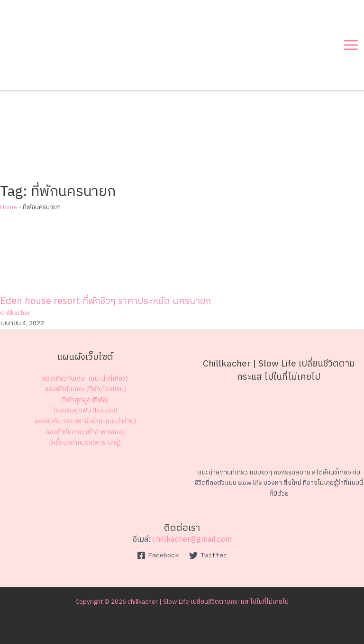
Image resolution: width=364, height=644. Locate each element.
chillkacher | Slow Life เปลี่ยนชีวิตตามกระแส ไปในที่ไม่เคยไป (208, 602)
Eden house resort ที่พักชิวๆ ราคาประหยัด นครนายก (106, 301)
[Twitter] (208, 555)
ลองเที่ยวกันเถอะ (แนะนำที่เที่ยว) (85, 379)
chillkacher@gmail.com (192, 540)
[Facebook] (158, 555)
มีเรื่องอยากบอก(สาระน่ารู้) (85, 443)
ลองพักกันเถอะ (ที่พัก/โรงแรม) (85, 389)
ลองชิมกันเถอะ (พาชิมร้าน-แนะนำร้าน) (85, 421)
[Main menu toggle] (351, 45)
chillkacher (15, 313)
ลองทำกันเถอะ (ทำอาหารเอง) (85, 432)
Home (9, 207)
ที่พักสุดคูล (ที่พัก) (85, 400)
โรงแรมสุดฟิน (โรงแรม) (85, 411)
